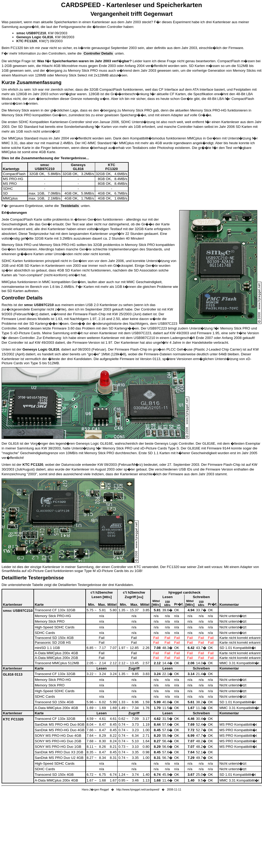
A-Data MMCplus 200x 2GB (56, 658)
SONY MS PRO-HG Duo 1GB (58, 747)
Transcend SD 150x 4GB (54, 638)
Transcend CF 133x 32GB (55, 610)
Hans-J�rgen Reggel (95, 789)
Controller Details (98, 53)
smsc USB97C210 (18, 611)
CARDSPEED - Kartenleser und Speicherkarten (132, 5)
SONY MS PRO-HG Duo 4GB (58, 736)
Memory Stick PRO (50, 621)
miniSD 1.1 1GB (47, 648)
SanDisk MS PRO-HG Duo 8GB (60, 724)
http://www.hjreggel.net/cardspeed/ (138, 789)
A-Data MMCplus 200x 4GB (56, 653)
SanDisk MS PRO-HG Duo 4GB (60, 730)
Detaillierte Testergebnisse (33, 578)
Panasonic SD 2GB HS (53, 642)
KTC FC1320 (13, 719)
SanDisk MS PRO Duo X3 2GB (59, 752)
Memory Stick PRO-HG (53, 616)
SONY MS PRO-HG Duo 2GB (58, 741)
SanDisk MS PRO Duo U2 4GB (59, 758)
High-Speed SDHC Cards (55, 627)
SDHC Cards (45, 633)
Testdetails (70, 206)
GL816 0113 (13, 674)
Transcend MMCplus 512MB (57, 663)
